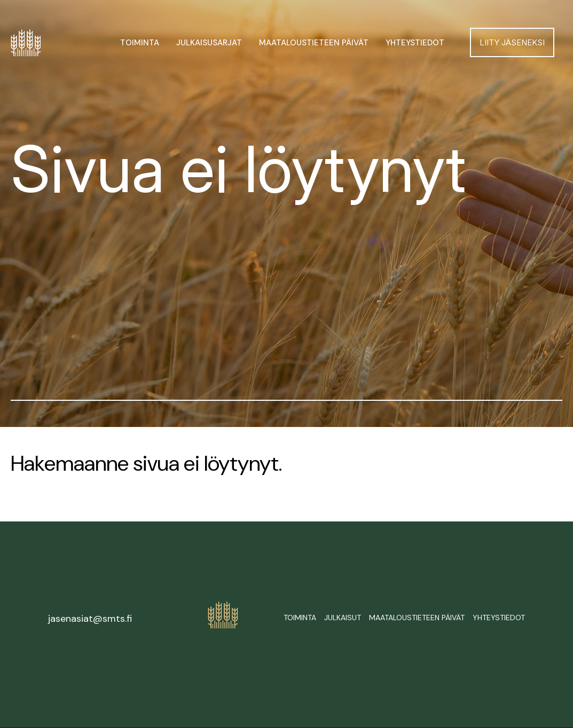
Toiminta (140, 43)
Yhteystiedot (415, 43)
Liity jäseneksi (512, 42)
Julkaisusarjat (209, 43)
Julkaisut (343, 618)
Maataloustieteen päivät (314, 43)
